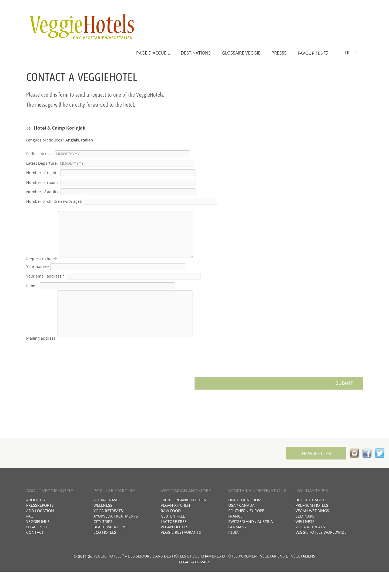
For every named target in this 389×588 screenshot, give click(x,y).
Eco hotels (105, 548)
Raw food (171, 527)
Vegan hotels (175, 543)
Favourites (313, 53)
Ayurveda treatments (116, 532)
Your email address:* (45, 284)
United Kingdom (245, 516)
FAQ (30, 532)
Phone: (32, 294)
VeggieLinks (38, 538)
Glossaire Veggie (241, 53)
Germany (237, 543)
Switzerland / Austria (251, 538)
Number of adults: (43, 192)
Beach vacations (110, 543)
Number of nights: (43, 173)
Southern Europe (246, 527)
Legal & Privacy (194, 578)
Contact (35, 548)
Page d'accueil (153, 53)
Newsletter (315, 469)
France (235, 532)
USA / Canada (241, 521)
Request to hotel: (42, 267)
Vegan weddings (312, 527)
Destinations (196, 53)
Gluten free (173, 532)
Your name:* (38, 275)
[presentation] (67, 368)
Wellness (103, 521)
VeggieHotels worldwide (321, 548)
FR (347, 53)
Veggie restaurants (181, 548)
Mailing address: (41, 354)
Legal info (37, 543)
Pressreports (40, 521)
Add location (40, 527)
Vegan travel (107, 516)
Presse (279, 53)
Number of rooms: (43, 182)
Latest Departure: (42, 163)
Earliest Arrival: (40, 154)
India (233, 548)
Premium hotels (312, 521)
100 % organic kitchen (184, 516)
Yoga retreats (108, 527)
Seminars (305, 532)
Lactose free (174, 538)
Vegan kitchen (175, 521)
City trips (103, 538)
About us (36, 516)
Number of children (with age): (54, 201)
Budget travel (310, 516)
